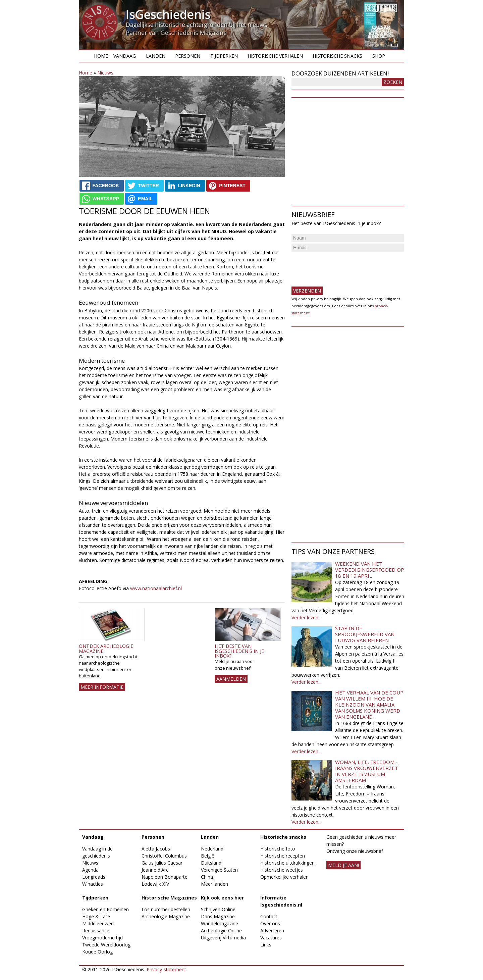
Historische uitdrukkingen (287, 863)
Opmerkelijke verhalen (284, 877)
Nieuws (105, 73)
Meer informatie (102, 687)
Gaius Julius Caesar (162, 863)
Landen (156, 56)
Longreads (94, 877)
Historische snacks (337, 56)
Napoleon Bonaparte (165, 877)
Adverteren (272, 931)
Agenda (90, 870)
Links (266, 945)
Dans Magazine (218, 916)
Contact (269, 916)
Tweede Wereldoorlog (106, 945)
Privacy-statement (166, 969)
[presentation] (342, 266)
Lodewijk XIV (155, 884)
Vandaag (125, 56)
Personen (188, 56)
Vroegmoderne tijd (102, 938)
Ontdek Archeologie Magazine (106, 648)
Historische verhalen (275, 56)
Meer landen (214, 884)
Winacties (93, 884)
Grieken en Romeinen (105, 909)
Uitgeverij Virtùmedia (223, 938)
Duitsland (211, 863)
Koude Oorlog (97, 952)
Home (101, 56)
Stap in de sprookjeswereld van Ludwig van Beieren (365, 634)
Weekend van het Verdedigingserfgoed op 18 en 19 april (370, 570)
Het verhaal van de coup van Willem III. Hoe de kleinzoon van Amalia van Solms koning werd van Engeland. (369, 705)
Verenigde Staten (219, 870)
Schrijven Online (218, 909)
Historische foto (278, 849)
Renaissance (96, 931)
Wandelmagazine (220, 923)
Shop (379, 56)
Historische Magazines (169, 898)
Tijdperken (224, 56)
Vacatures (271, 938)
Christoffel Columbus (164, 856)
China (207, 877)
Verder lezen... (306, 617)
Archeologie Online (221, 931)
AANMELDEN (231, 679)
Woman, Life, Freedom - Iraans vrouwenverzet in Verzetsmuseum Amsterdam (367, 771)
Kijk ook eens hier (222, 898)
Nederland (212, 849)
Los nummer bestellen (166, 909)
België (208, 856)
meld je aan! (343, 865)
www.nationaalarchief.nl (156, 588)
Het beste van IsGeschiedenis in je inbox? (239, 651)
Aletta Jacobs (156, 849)
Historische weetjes (282, 870)
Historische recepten (283, 856)
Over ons (270, 923)
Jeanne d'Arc (155, 870)
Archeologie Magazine (166, 916)
